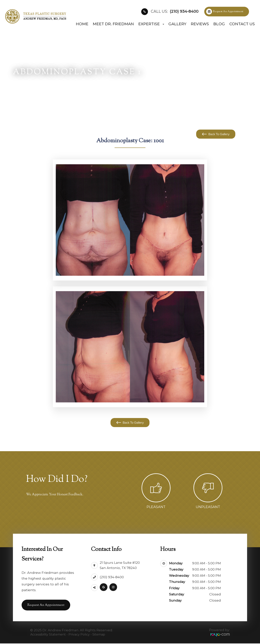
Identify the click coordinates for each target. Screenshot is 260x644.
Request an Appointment (228, 12)
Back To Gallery (219, 134)
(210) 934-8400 (175, 11)
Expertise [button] (151, 24)
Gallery (177, 24)
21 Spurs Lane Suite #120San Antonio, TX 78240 (120, 564)
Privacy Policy (79, 635)
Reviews (200, 24)
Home (82, 24)
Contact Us (242, 24)
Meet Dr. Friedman (113, 24)
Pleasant (156, 507)
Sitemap (99, 635)
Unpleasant (208, 507)
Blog (219, 24)
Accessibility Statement (48, 635)
